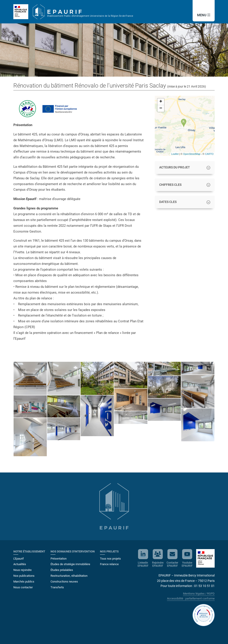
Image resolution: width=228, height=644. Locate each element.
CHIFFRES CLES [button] (170, 185)
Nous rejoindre (22, 570)
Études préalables (62, 570)
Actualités (20, 564)
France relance (109, 564)
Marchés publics (24, 582)
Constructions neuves (64, 582)
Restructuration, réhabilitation (69, 576)
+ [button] (161, 102)
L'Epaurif (19, 559)
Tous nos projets (110, 559)
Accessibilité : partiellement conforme (191, 598)
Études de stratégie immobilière (70, 564)
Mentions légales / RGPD (199, 594)
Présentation (59, 559)
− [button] (161, 108)
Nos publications (24, 576)
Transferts (57, 587)
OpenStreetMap (192, 154)
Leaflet (175, 154)
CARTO (209, 154)
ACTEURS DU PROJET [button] (175, 167)
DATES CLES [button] (168, 202)
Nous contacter (23, 587)
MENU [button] (204, 15)
